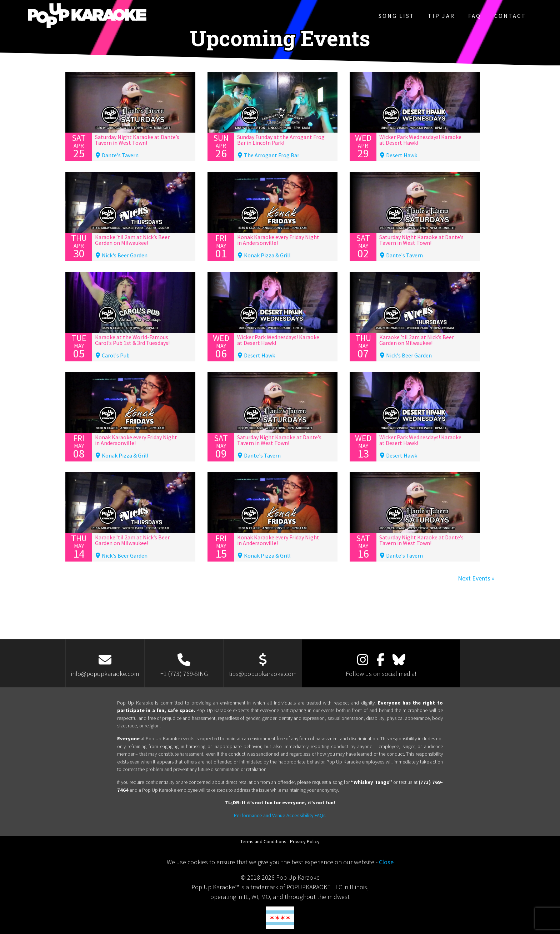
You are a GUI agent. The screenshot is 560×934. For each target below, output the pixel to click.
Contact (510, 16)
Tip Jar (441, 16)
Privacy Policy (305, 841)
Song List (397, 16)
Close (386, 862)
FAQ (475, 16)
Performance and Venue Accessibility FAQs (280, 815)
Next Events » (476, 578)
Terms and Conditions (263, 841)
